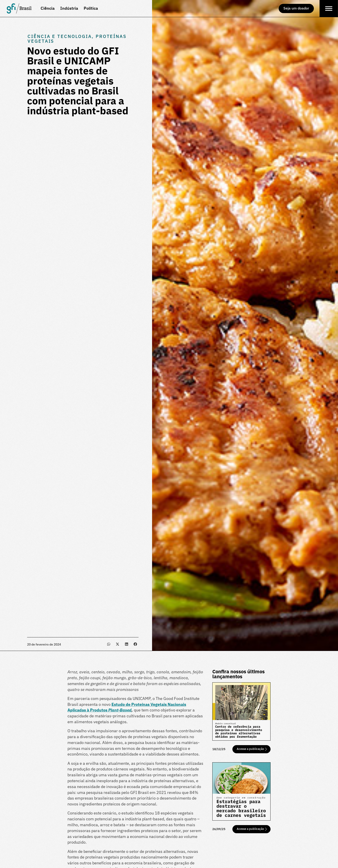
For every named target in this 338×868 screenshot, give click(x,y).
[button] (109, 644)
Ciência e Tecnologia (60, 36)
